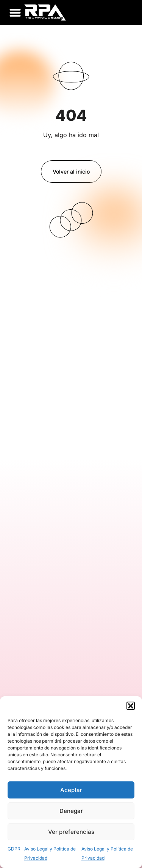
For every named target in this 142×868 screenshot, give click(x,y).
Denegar (71, 811)
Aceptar (71, 790)
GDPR (14, 849)
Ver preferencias (71, 832)
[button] (131, 706)
